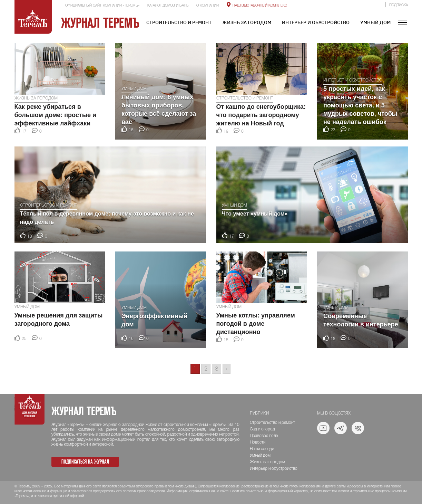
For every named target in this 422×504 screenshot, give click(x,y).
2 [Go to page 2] (206, 369)
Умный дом (375, 22)
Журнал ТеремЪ (100, 23)
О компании (208, 6)
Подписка (399, 5)
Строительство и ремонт (179, 22)
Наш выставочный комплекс (257, 6)
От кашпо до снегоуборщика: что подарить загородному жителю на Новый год (261, 115)
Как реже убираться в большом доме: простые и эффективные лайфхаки (56, 115)
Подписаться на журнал (85, 462)
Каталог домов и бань (168, 6)
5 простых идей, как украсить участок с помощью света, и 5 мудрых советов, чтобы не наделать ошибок (360, 105)
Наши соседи (262, 449)
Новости (258, 442)
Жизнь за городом (247, 22)
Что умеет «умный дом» (255, 214)
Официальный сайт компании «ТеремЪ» (102, 6)
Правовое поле (264, 436)
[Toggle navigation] (403, 23)
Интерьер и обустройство (316, 22)
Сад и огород (262, 429)
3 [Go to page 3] (217, 369)
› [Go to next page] (227, 369)
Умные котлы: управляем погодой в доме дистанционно (256, 324)
